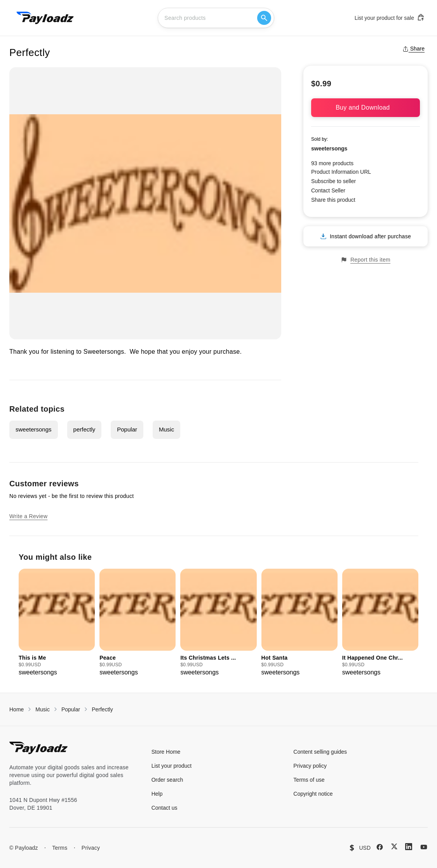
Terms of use (309, 780)
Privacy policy (310, 766)
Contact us (165, 808)
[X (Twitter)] (394, 846)
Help (157, 794)
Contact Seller (328, 190)
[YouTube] (424, 847)
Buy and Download (366, 107)
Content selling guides (320, 752)
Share (413, 49)
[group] (57, 623)
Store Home (166, 752)
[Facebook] (380, 847)
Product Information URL (341, 172)
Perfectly (102, 709)
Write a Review (28, 516)
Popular (127, 429)
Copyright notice (313, 794)
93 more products (332, 163)
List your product (172, 766)
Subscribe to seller (333, 181)
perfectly (84, 429)
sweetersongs (34, 429)
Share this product (333, 200)
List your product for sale (390, 17)
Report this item (366, 260)
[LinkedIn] (409, 847)
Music (166, 429)
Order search (167, 780)
